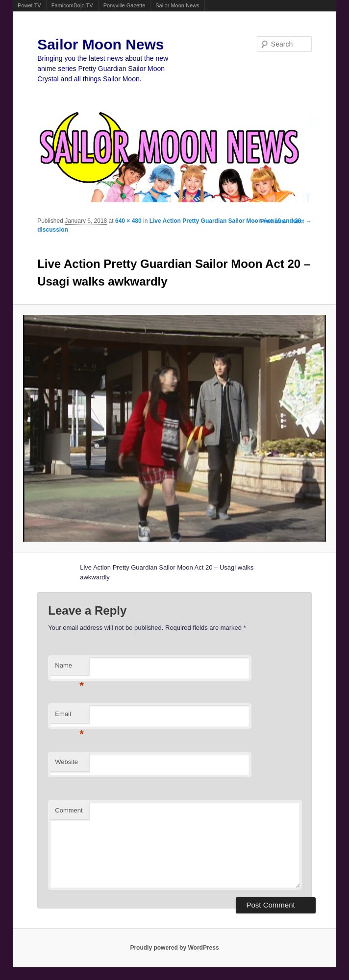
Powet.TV (29, 5)
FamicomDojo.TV (72, 5)
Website (66, 762)
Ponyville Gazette (125, 5)
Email (69, 717)
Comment (69, 810)
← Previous (269, 221)
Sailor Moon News (177, 5)
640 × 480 (128, 221)
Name (69, 668)
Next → (302, 221)
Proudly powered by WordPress (174, 948)
